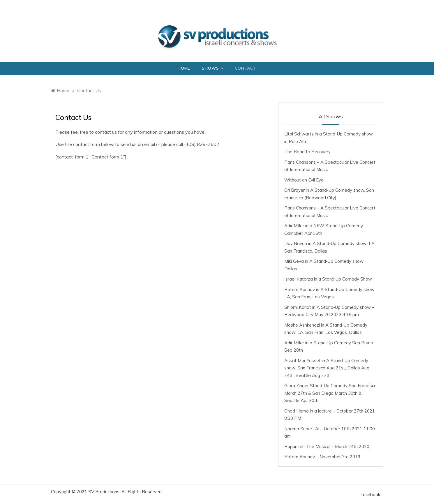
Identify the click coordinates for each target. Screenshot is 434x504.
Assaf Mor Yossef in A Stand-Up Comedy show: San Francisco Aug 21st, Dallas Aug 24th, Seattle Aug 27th (327, 368)
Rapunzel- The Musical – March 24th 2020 (327, 446)
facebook (371, 495)
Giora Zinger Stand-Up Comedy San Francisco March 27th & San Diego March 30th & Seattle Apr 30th (330, 393)
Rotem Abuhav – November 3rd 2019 (322, 457)
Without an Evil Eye (304, 180)
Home (184, 68)
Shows (212, 68)
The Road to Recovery (307, 152)
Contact (246, 68)
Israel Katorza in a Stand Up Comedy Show (328, 279)
